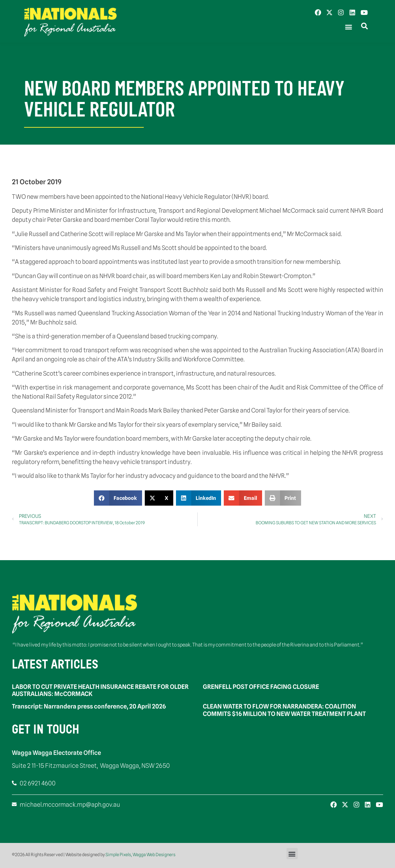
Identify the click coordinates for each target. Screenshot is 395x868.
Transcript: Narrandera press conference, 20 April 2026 (89, 706)
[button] (349, 27)
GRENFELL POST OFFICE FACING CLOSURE (261, 687)
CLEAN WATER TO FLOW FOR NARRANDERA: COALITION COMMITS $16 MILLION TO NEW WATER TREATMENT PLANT (284, 710)
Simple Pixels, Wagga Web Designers (140, 854)
